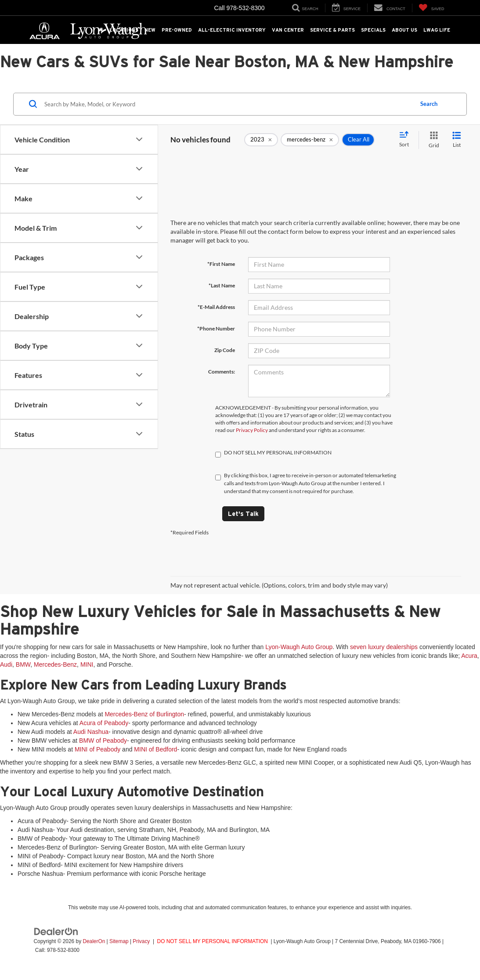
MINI (87, 664)
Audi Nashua (91, 732)
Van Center (288, 30)
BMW (23, 664)
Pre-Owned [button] (177, 30)
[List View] (457, 140)
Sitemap (119, 941)
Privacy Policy (252, 430)
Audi (6, 664)
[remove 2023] (261, 140)
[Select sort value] (407, 140)
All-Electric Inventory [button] (232, 30)
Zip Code (225, 350)
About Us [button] (404, 30)
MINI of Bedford (155, 749)
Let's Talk (243, 514)
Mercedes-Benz (55, 664)
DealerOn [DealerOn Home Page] (94, 941)
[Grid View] (432, 140)
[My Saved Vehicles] (431, 8)
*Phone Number (216, 328)
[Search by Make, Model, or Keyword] (227, 104)
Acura (469, 656)
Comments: (222, 372)
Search (429, 104)
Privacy (141, 941)
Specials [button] (373, 30)
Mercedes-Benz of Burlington (144, 714)
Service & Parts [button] (332, 30)
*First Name (221, 264)
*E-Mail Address (216, 307)
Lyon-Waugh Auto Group (299, 647)
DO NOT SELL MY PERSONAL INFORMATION (213, 941)
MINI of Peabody (97, 749)
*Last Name (222, 285)
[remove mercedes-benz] (310, 140)
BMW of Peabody (103, 740)
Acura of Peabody (104, 723)
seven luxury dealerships (384, 647)
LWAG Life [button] (437, 30)
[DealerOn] (56, 931)
